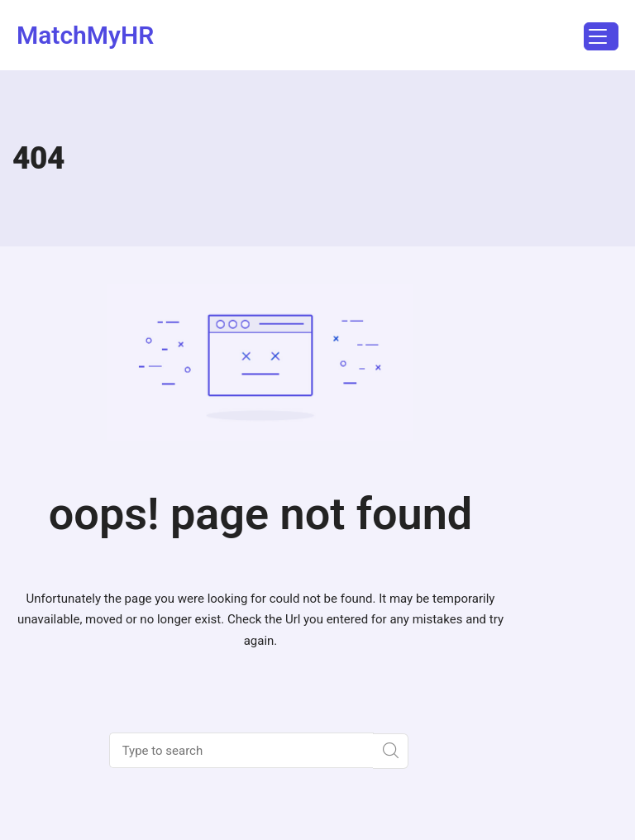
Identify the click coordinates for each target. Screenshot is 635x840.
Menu (595, 38)
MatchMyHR (85, 35)
